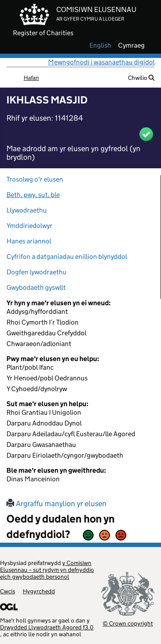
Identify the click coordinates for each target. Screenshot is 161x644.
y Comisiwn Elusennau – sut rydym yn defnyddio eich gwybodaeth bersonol (47, 570)
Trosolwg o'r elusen (35, 179)
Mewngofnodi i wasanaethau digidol (101, 62)
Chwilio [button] (141, 78)
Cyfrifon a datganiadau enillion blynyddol (67, 257)
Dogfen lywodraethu (36, 272)
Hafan (31, 78)
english (100, 46)
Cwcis (8, 591)
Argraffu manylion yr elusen (56, 504)
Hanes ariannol (29, 241)
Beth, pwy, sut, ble (33, 195)
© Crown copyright (128, 623)
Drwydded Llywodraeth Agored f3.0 (47, 627)
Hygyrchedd (39, 591)
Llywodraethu (27, 210)
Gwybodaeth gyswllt (36, 287)
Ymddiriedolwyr (29, 226)
